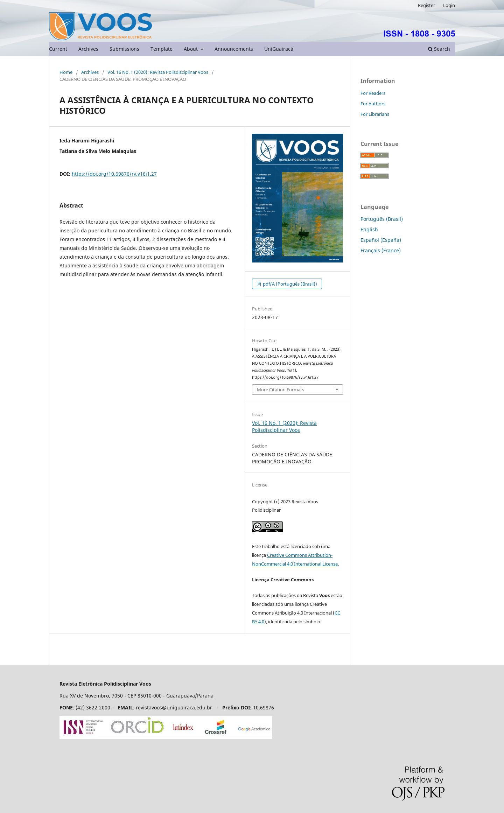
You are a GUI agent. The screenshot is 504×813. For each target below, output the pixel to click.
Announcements (234, 49)
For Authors (373, 104)
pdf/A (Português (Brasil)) (289, 284)
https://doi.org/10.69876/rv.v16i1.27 (114, 174)
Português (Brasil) (382, 219)
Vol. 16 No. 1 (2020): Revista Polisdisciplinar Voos (158, 72)
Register (426, 5)
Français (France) (381, 250)
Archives (88, 49)
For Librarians (375, 114)
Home (66, 72)
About (191, 49)
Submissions (124, 49)
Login (449, 5)
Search (439, 49)
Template (162, 49)
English (369, 229)
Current (58, 49)
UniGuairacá (279, 49)
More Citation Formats (281, 390)
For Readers (373, 93)
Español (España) (381, 240)
